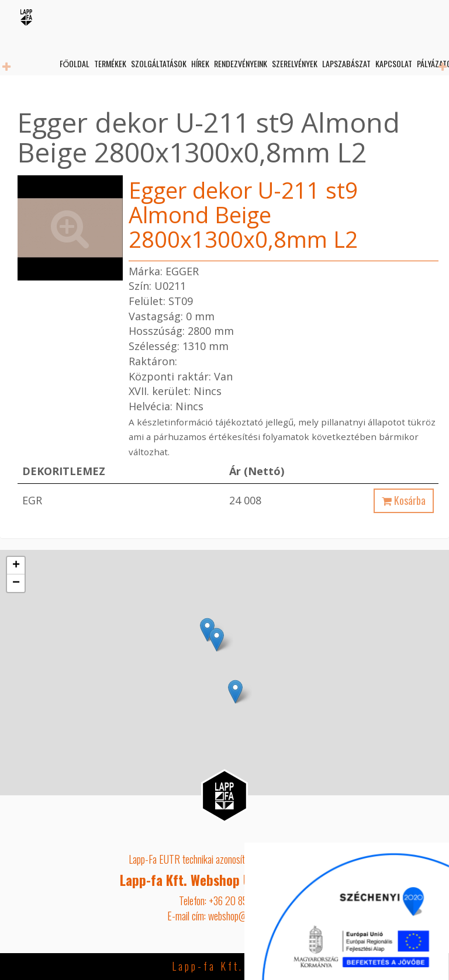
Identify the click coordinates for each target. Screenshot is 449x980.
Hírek (200, 63)
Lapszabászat (346, 63)
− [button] (16, 583)
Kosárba (404, 500)
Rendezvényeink (240, 63)
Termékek (110, 63)
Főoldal (74, 63)
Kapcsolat (393, 63)
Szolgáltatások (158, 63)
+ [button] (16, 566)
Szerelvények (294, 63)
